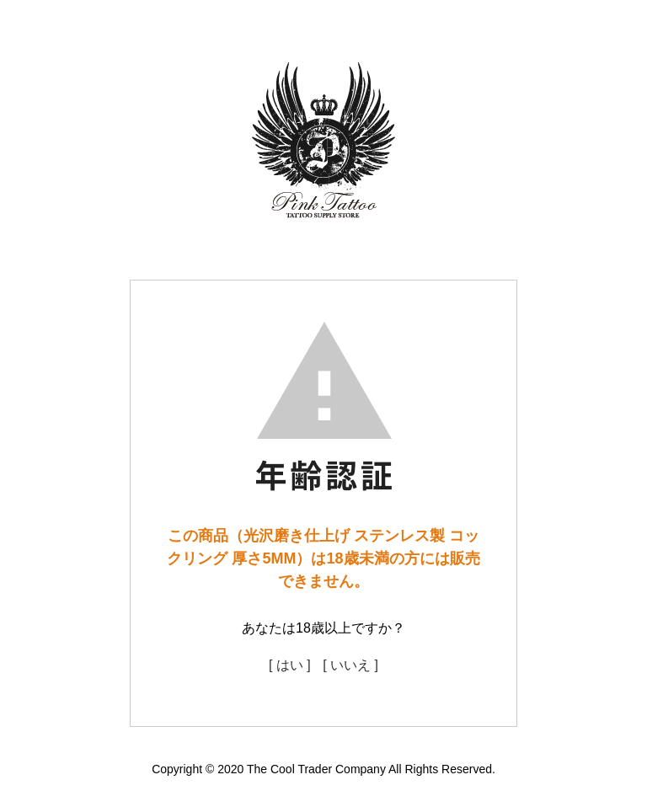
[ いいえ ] (350, 665)
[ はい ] (290, 665)
